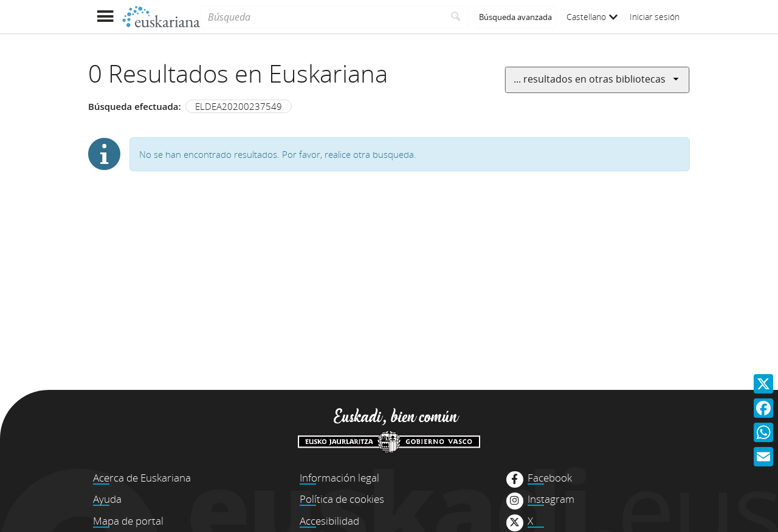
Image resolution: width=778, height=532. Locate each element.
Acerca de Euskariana (142, 478)
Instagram (551, 499)
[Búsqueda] (322, 17)
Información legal (339, 478)
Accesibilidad (329, 521)
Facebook (550, 478)
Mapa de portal (128, 521)
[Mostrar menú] (105, 17)
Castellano (592, 17)
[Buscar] (456, 17)
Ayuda (107, 499)
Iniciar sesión (655, 17)
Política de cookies (342, 499)
